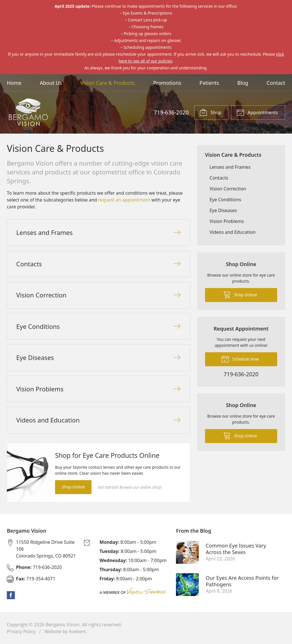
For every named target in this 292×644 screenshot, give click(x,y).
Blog (243, 83)
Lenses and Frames (230, 167)
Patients (209, 83)
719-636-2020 (171, 112)
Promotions (167, 83)
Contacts (219, 178)
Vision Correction (228, 189)
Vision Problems (227, 221)
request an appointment (124, 200)
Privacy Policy (21, 631)
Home (14, 83)
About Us (51, 83)
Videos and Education (233, 232)
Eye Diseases (223, 210)
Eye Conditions (225, 200)
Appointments (257, 112)
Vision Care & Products (107, 83)
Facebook (11, 595)
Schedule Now (240, 359)
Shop (210, 112)
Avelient (77, 631)
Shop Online (73, 487)
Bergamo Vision (63, 625)
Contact (276, 83)
